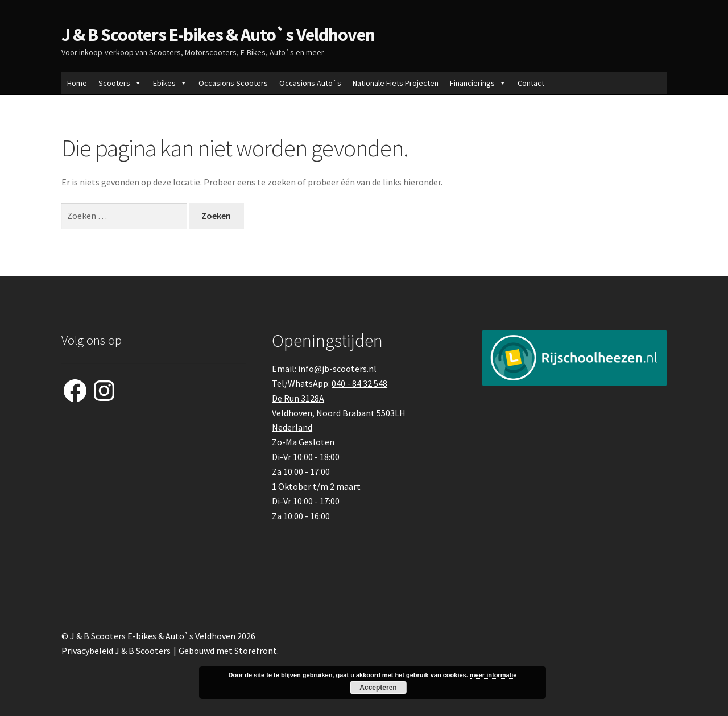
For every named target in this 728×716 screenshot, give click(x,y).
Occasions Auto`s (310, 83)
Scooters (120, 83)
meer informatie (493, 675)
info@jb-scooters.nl (337, 369)
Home (77, 83)
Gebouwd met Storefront (228, 651)
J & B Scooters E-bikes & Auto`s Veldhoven (218, 35)
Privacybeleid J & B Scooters (116, 651)
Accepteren (378, 688)
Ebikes (170, 83)
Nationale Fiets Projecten (396, 83)
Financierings (478, 83)
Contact (531, 83)
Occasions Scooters (233, 83)
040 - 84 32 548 (359, 383)
